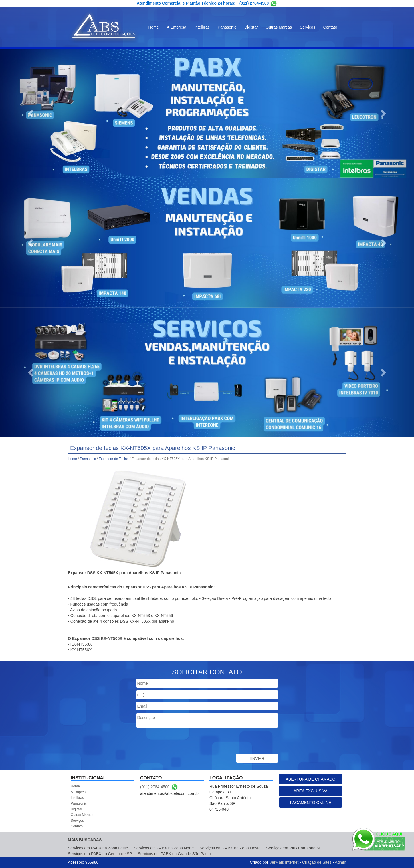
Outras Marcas (279, 27)
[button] (31, 113)
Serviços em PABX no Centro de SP (100, 854)
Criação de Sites (317, 862)
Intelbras (202, 27)
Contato (330, 27)
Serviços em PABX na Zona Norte (164, 848)
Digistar (251, 27)
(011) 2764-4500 (254, 3)
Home (153, 27)
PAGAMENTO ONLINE (310, 803)
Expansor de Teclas (114, 459)
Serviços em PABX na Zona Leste (98, 848)
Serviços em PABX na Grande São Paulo (174, 854)
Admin (340, 862)
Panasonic (227, 27)
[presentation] (179, 742)
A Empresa (177, 27)
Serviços (308, 27)
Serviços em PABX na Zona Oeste (230, 848)
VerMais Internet (284, 862)
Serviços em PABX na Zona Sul (294, 848)
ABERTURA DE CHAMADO (311, 779)
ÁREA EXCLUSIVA (311, 791)
